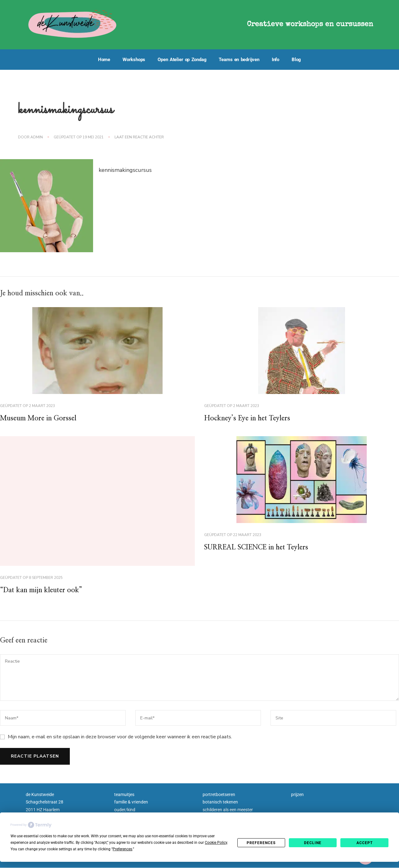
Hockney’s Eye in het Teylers (251, 419)
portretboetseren (219, 796)
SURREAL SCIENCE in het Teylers (262, 549)
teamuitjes (124, 796)
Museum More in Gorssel (42, 419)
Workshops (134, 60)
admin (37, 137)
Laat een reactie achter (139, 137)
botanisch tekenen (220, 804)
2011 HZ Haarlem (43, 812)
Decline (313, 843)
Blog (296, 60)
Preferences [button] (122, 849)
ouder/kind (125, 812)
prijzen (297, 796)
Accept (365, 843)
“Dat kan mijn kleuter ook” (45, 592)
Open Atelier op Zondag (182, 60)
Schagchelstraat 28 (45, 804)
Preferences (261, 843)
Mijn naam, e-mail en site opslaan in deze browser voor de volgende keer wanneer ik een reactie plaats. (120, 739)
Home (104, 60)
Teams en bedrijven (239, 60)
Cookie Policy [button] (216, 843)
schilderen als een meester (228, 812)
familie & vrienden (131, 804)
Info (276, 60)
